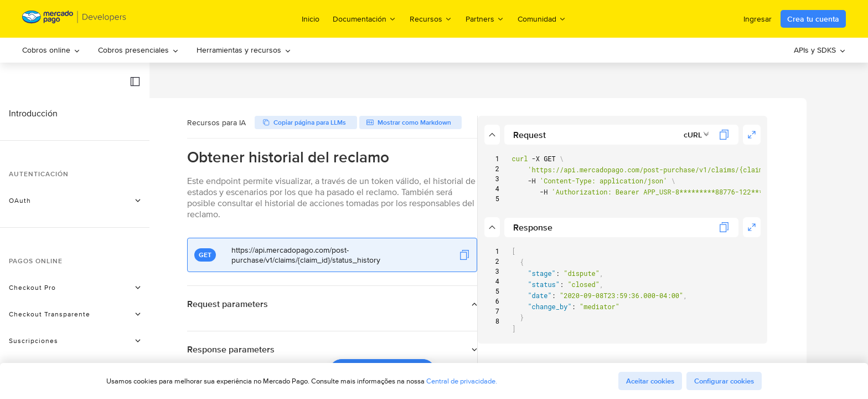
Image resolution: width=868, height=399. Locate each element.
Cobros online (51, 50)
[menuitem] (51, 50)
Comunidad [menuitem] (542, 19)
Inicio (311, 19)
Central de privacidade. (462, 381)
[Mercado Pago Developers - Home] (74, 19)
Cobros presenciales (138, 50)
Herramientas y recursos (244, 50)
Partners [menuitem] (485, 19)
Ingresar (758, 19)
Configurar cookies (724, 381)
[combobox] (740, 135)
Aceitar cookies (650, 381)
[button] (135, 81)
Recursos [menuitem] (431, 19)
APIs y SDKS (820, 50)
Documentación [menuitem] (365, 19)
